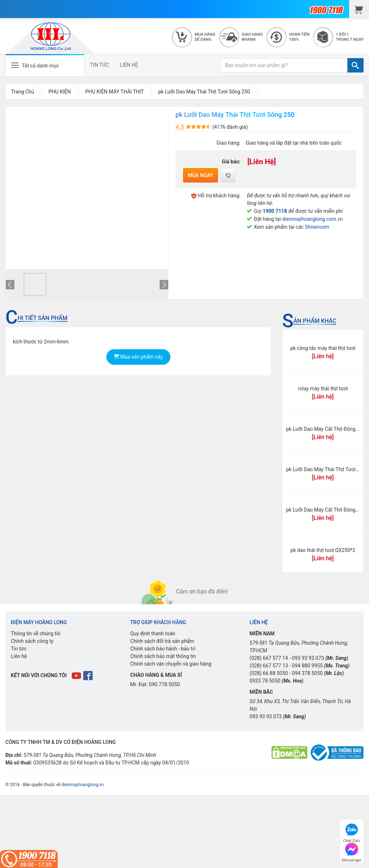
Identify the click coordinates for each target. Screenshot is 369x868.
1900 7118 (275, 211)
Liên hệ (19, 656)
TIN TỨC (100, 65)
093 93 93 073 (308, 658)
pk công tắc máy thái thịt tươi (323, 348)
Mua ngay (201, 175)
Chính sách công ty (32, 641)
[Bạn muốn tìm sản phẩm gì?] (284, 65)
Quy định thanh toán (153, 634)
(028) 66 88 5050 (269, 673)
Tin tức (19, 649)
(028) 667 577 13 (269, 666)
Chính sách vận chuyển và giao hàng (171, 664)
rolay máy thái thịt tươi (323, 389)
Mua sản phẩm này (138, 357)
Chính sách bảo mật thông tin (163, 656)
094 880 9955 (307, 666)
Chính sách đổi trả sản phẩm (162, 641)
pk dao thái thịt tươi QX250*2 (323, 550)
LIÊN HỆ (129, 65)
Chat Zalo (352, 832)
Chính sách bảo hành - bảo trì (163, 649)
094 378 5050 (307, 673)
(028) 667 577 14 (269, 658)
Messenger (352, 852)
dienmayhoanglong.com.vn (312, 219)
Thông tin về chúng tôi (36, 634)
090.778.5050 (164, 684)
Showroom (317, 227)
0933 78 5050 (265, 681)
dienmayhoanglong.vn (83, 785)
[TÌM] (355, 65)
